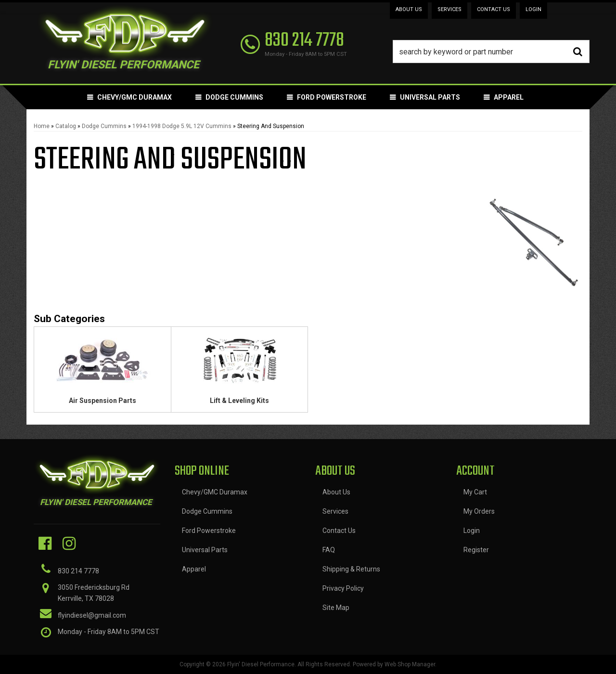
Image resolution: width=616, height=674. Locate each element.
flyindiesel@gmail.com (92, 615)
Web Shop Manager (410, 664)
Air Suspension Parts (103, 401)
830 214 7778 (78, 571)
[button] (491, 52)
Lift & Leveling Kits (239, 401)
